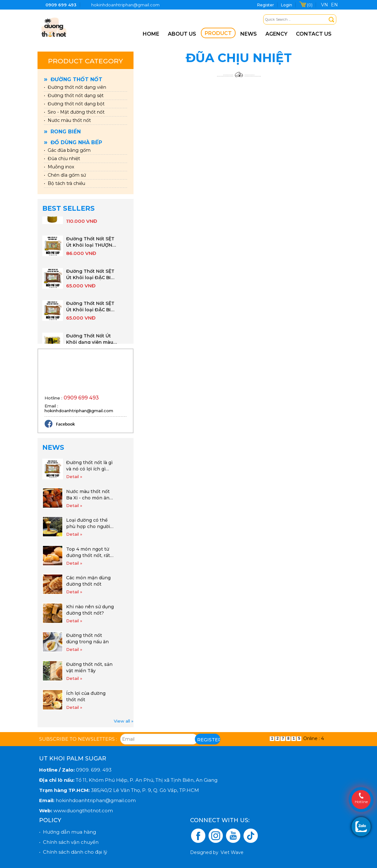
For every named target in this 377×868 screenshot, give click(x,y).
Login (287, 5)
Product (218, 33)
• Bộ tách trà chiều (65, 183)
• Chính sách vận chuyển (69, 842)
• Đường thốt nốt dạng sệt (74, 95)
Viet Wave (232, 852)
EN (334, 5)
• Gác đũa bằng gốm (67, 150)
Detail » (74, 476)
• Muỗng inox (59, 167)
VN (325, 5)
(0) (310, 5)
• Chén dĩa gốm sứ (65, 175)
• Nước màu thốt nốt (67, 120)
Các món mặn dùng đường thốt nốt (88, 581)
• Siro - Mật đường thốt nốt (74, 112)
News (249, 34)
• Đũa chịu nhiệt (62, 159)
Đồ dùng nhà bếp (73, 142)
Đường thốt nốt (73, 79)
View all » (124, 721)
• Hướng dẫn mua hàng (68, 832)
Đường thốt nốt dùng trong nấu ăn (87, 639)
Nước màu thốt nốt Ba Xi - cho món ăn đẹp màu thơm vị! (88, 495)
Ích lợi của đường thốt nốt (86, 696)
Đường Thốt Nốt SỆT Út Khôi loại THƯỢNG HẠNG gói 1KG (91, 246)
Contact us (314, 34)
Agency (276, 34)
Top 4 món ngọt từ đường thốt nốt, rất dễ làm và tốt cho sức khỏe (88, 552)
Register (266, 5)
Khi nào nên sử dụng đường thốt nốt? (90, 610)
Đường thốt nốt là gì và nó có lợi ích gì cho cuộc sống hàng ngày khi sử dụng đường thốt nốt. (89, 466)
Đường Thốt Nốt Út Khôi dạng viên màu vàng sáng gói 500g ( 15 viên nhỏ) (91, 343)
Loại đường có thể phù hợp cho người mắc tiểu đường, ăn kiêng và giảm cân (88, 523)
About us (182, 34)
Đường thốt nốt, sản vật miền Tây (89, 667)
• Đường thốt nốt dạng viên (75, 87)
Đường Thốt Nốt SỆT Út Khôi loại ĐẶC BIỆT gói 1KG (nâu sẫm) (91, 278)
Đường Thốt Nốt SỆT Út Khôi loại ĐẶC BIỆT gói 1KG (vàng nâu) (91, 310)
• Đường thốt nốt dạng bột (74, 104)
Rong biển (62, 132)
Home (151, 34)
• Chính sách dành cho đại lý (73, 852)
